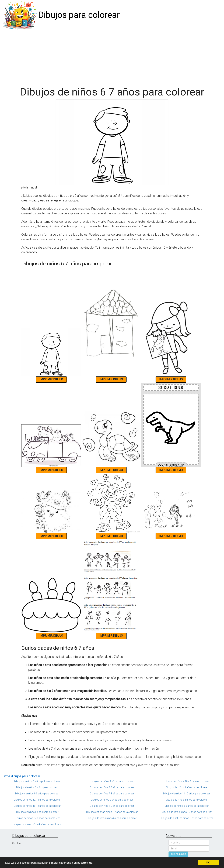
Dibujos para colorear (79, 15)
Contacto (18, 843)
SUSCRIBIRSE (178, 855)
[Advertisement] (112, 56)
